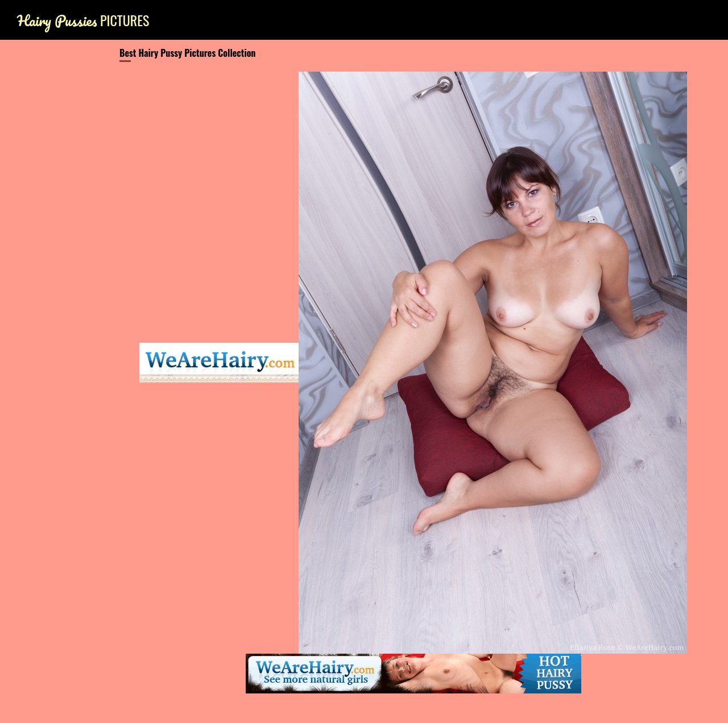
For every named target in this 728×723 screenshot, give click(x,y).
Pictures (83, 20)
